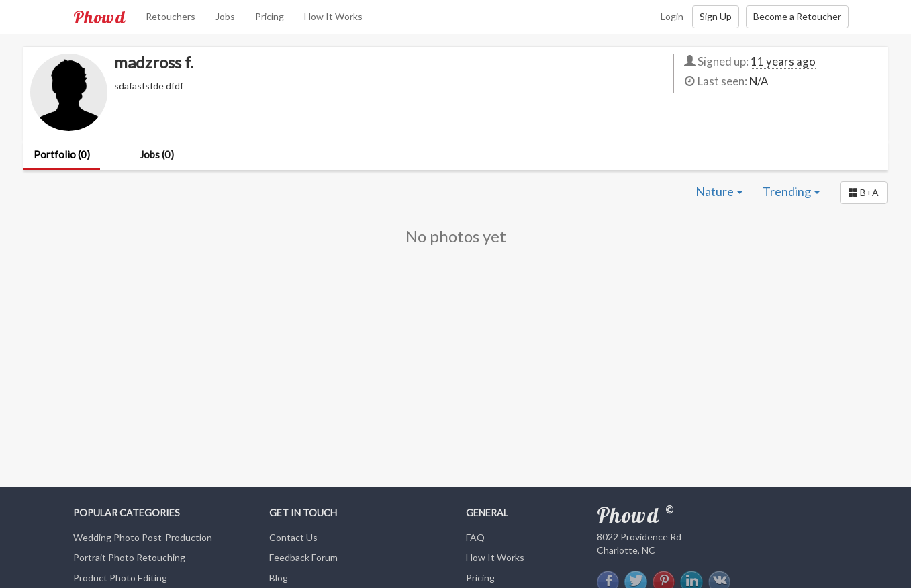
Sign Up (716, 16)
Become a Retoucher (797, 16)
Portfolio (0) (62, 154)
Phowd (99, 17)
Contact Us (293, 537)
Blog (279, 578)
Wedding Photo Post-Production (143, 537)
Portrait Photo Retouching (129, 557)
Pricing (270, 16)
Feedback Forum (303, 557)
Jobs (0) (157, 154)
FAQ (475, 537)
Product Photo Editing (120, 578)
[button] (864, 193)
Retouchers (171, 16)
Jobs (225, 16)
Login (672, 16)
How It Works (333, 16)
